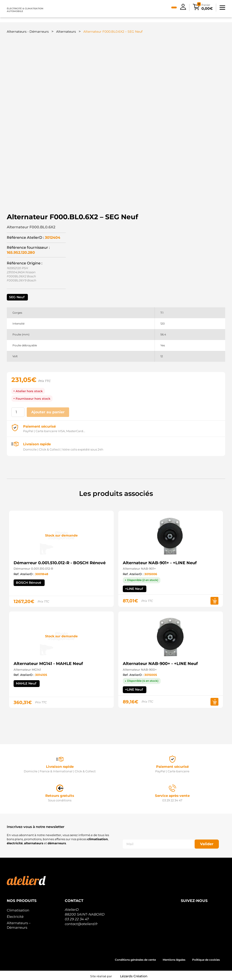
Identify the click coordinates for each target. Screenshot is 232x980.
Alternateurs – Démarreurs (19, 924)
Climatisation (18, 909)
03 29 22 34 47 (77, 917)
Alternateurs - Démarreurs (28, 32)
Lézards (134, 975)
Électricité (15, 915)
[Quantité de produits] (18, 411)
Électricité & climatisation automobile (25, 10)
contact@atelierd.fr (81, 922)
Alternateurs (66, 32)
